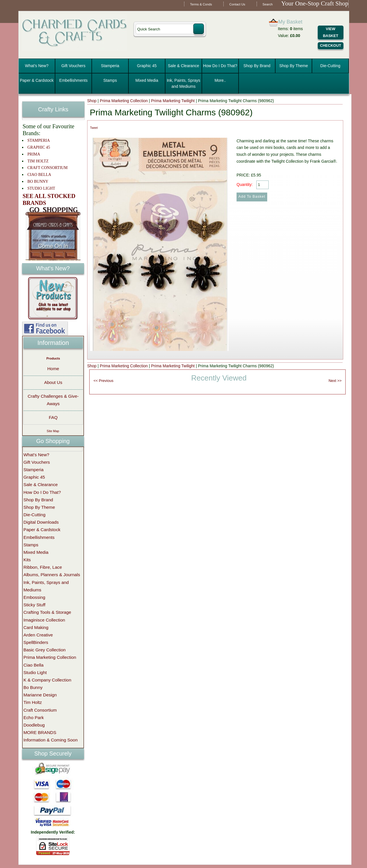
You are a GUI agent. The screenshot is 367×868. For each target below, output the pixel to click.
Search (268, 4)
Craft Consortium (40, 710)
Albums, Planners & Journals (52, 575)
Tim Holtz (33, 702)
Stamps (110, 80)
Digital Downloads (41, 522)
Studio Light (35, 672)
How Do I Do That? (220, 66)
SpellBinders (36, 642)
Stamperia (110, 66)
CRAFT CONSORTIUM (48, 168)
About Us (53, 382)
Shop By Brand (257, 66)
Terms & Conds (201, 4)
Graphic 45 (147, 66)
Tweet (94, 128)
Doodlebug (34, 725)
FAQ (53, 417)
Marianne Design (40, 695)
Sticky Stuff (35, 605)
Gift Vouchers (73, 66)
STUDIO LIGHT (41, 188)
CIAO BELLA (39, 175)
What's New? (37, 66)
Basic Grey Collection (45, 650)
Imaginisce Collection (44, 620)
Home (53, 369)
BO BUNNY (38, 181)
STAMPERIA (39, 140)
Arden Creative (38, 635)
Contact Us (237, 4)
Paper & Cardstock (37, 80)
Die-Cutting (330, 66)
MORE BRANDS (40, 732)
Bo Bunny (33, 687)
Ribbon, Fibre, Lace (43, 567)
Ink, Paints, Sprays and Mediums (184, 83)
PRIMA (34, 154)
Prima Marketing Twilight (173, 101)
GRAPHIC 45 (39, 147)
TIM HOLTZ (38, 161)
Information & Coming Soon (51, 740)
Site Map (53, 431)
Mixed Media (147, 80)
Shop (92, 101)
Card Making (36, 627)
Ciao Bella (34, 665)
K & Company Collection (47, 680)
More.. (220, 80)
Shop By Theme (294, 66)
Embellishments (74, 80)
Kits (27, 560)
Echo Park (34, 717)
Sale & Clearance (184, 66)
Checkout (331, 45)
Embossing (34, 597)
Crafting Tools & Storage (47, 612)
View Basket (330, 32)
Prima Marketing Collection (124, 101)
